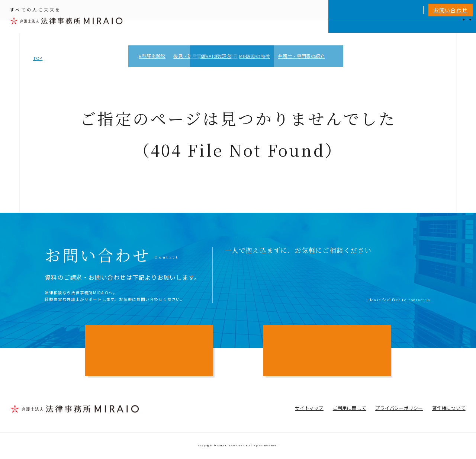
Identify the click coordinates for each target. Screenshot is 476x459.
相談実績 (363, 32)
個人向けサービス (275, 32)
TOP (38, 58)
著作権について (449, 408)
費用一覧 (390, 32)
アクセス (438, 32)
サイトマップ (309, 408)
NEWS (414, 32)
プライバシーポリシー (399, 408)
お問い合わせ (451, 10)
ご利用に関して (350, 408)
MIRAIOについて (324, 32)
